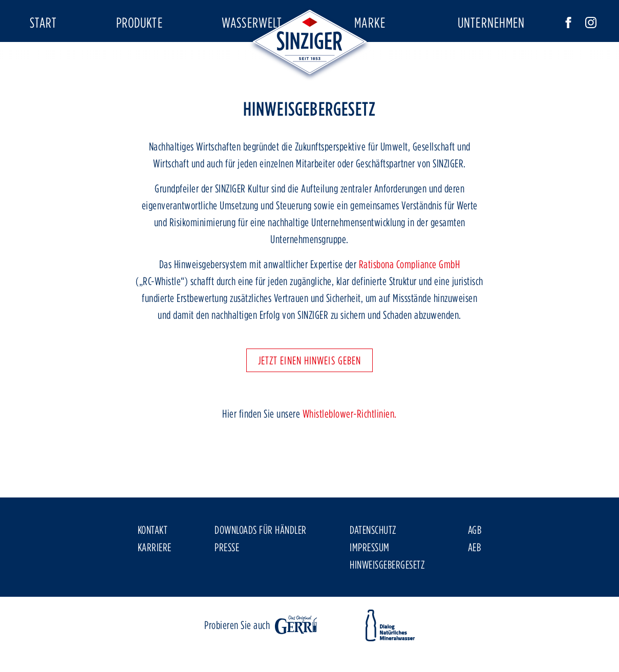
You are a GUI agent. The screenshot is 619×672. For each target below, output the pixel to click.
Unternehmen (491, 22)
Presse (227, 577)
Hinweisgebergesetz (387, 594)
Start (44, 22)
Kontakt (153, 559)
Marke (370, 22)
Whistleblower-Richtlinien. (350, 443)
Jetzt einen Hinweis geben (310, 390)
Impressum (370, 577)
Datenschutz (373, 559)
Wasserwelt (252, 22)
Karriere (155, 577)
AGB (475, 559)
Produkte (140, 22)
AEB (475, 577)
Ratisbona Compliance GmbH (410, 294)
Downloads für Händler (261, 559)
